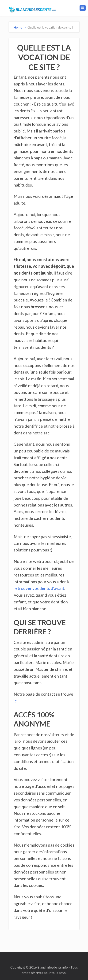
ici (16, 701)
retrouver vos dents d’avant (39, 588)
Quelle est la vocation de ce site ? (50, 27)
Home (20, 27)
